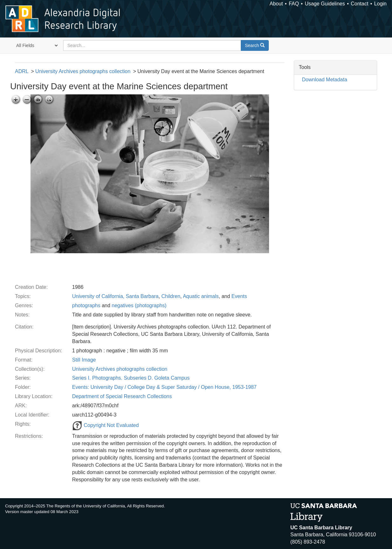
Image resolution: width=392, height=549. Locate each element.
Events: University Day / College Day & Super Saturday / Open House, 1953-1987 (164, 387)
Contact (359, 4)
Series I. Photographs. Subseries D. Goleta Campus (131, 378)
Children (171, 296)
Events (239, 296)
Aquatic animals (201, 296)
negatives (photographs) (139, 305)
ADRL (22, 71)
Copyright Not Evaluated (105, 425)
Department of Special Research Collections (122, 396)
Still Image (84, 360)
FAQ (294, 4)
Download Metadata (325, 80)
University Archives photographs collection (83, 71)
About (276, 4)
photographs (86, 305)
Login (380, 4)
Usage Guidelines (325, 4)
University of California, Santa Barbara (115, 296)
